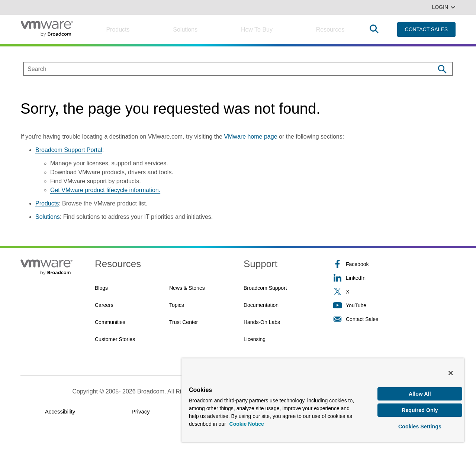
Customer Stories (115, 339)
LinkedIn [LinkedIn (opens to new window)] (349, 278)
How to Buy (257, 30)
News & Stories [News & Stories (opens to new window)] (187, 288)
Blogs (101, 288)
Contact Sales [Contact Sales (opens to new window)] (356, 319)
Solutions (185, 30)
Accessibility (60, 411)
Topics (177, 305)
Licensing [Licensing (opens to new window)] (255, 339)
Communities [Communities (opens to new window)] (110, 322)
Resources (330, 30)
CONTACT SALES (426, 29)
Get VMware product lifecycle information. (105, 190)
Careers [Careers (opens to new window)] (104, 305)
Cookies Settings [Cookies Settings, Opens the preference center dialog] (420, 426)
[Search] (442, 69)
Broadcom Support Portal (69, 150)
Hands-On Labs (262, 322)
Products (118, 30)
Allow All (420, 392)
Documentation (261, 305)
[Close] (451, 371)
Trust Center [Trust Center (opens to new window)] (184, 322)
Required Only (420, 409)
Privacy (141, 411)
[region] (323, 399)
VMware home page (250, 137)
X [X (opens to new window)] (341, 291)
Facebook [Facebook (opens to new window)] (351, 264)
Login (444, 7)
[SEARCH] (221, 69)
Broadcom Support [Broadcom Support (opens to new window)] (265, 288)
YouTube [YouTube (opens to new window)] (350, 305)
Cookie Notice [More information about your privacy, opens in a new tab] (247, 422)
